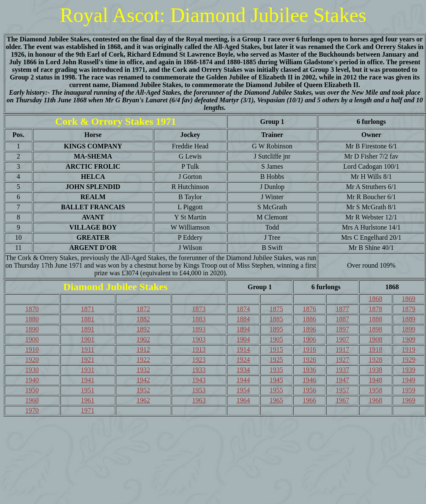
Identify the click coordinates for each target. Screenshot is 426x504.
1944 (243, 380)
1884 (243, 319)
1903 (199, 339)
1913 (199, 349)
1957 (342, 390)
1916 (309, 349)
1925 (276, 360)
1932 (143, 370)
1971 (87, 410)
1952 (143, 390)
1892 (143, 329)
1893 (199, 329)
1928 (376, 360)
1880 (32, 319)
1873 (199, 309)
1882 (143, 319)
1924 (243, 360)
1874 (243, 309)
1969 (409, 400)
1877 (342, 309)
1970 (32, 410)
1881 (87, 319)
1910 (32, 349)
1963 (199, 400)
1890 (32, 329)
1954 (243, 390)
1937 (342, 370)
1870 (32, 309)
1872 (143, 309)
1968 (376, 400)
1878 (376, 309)
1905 (276, 339)
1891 (87, 329)
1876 (309, 309)
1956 (309, 390)
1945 (276, 380)
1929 (409, 360)
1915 (276, 349)
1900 (32, 339)
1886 (309, 319)
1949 (409, 380)
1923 (199, 360)
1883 (199, 319)
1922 (143, 360)
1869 (409, 299)
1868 (376, 299)
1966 (309, 400)
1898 (376, 329)
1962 (143, 400)
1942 (143, 380)
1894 (243, 329)
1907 (342, 339)
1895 (276, 329)
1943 (199, 380)
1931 (87, 370)
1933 (199, 370)
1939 (409, 370)
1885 (276, 319)
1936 (309, 370)
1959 (409, 390)
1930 (32, 370)
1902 (143, 339)
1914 (243, 349)
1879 (409, 309)
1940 (32, 380)
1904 (243, 339)
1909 (409, 339)
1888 (376, 319)
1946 (309, 380)
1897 (342, 329)
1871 (87, 309)
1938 (376, 370)
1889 (409, 319)
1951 (87, 390)
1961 (87, 400)
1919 (409, 349)
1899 (409, 329)
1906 (309, 339)
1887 (342, 319)
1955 (276, 390)
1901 (87, 339)
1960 (32, 400)
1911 (88, 349)
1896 (309, 329)
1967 (342, 400)
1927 (342, 360)
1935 (276, 370)
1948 (376, 380)
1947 (342, 380)
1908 (376, 339)
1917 (342, 349)
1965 (276, 400)
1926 (309, 360)
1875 (276, 309)
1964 (243, 400)
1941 (87, 380)
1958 (376, 390)
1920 (32, 360)
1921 (87, 360)
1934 (243, 370)
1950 (32, 390)
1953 (199, 390)
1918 (376, 349)
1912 (143, 349)
